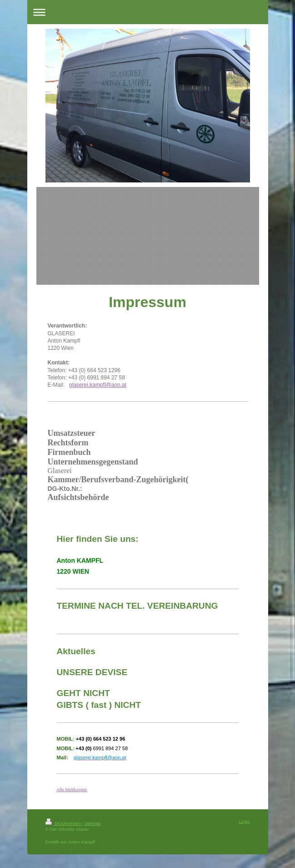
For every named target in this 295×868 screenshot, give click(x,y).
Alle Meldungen (72, 790)
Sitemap (92, 823)
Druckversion (64, 823)
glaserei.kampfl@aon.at (98, 385)
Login (245, 821)
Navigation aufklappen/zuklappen (148, 12)
